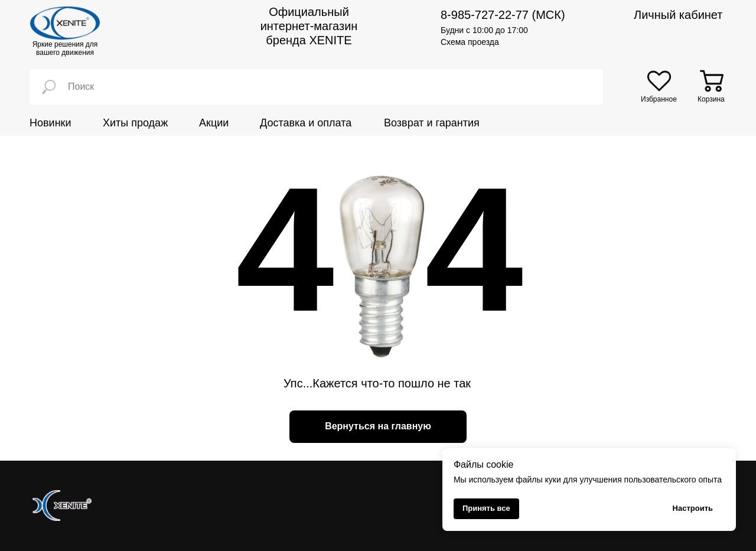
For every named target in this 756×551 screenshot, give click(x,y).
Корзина (711, 99)
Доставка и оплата (306, 123)
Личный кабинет (678, 15)
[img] (659, 81)
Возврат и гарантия (432, 123)
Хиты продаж (135, 123)
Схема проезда (470, 42)
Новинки (50, 123)
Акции (214, 123)
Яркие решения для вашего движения (65, 48)
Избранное (659, 99)
